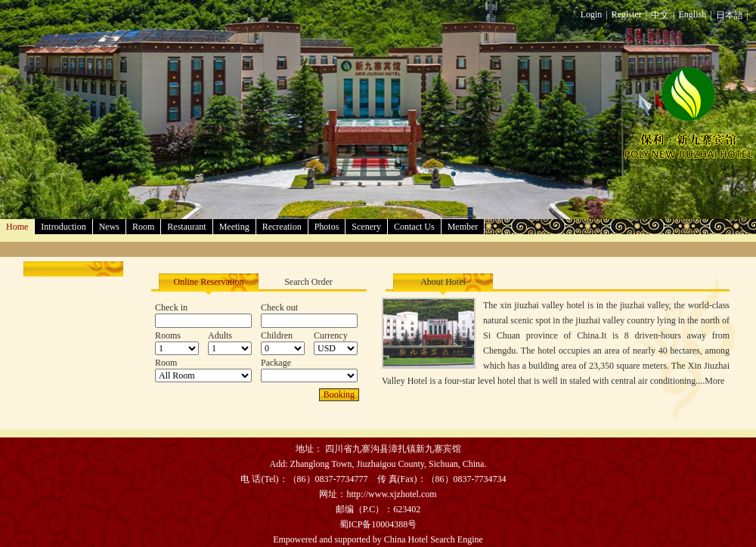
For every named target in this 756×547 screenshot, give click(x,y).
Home (17, 227)
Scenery (366, 227)
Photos (327, 227)
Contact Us (414, 227)
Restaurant (186, 227)
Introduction (63, 227)
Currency (331, 335)
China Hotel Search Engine (434, 539)
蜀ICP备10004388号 (378, 524)
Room (143, 227)
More (714, 381)
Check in (171, 307)
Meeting (234, 227)
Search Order (308, 282)
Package (276, 363)
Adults (220, 335)
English (693, 14)
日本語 (730, 15)
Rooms (168, 335)
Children (277, 335)
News (109, 227)
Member (463, 227)
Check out (279, 307)
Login (592, 14)
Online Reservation (209, 282)
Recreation (282, 227)
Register (627, 14)
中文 (660, 15)
